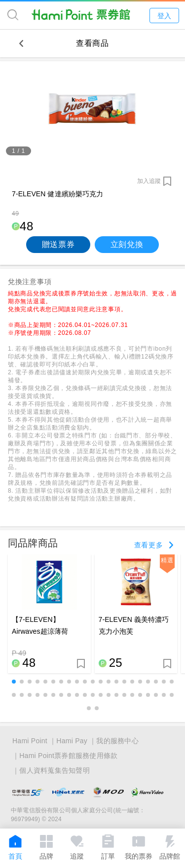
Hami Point (30, 741)
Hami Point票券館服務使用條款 (68, 756)
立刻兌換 (127, 244)
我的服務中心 (117, 741)
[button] (14, 682)
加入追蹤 (149, 181)
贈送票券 (58, 244)
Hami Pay (72, 741)
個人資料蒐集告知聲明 (55, 770)
